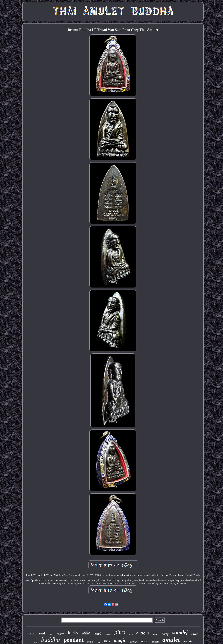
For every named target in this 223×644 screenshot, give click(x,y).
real (42, 633)
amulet (171, 640)
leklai (87, 633)
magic (120, 640)
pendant (74, 640)
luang (165, 634)
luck (107, 641)
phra (120, 632)
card (98, 634)
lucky (73, 633)
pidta (156, 634)
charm (60, 634)
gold (32, 633)
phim (90, 642)
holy (36, 642)
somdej (180, 632)
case (51, 634)
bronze (134, 642)
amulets (155, 642)
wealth (188, 641)
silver (194, 634)
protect (108, 634)
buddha (50, 640)
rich (131, 634)
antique (143, 633)
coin (99, 642)
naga (145, 641)
